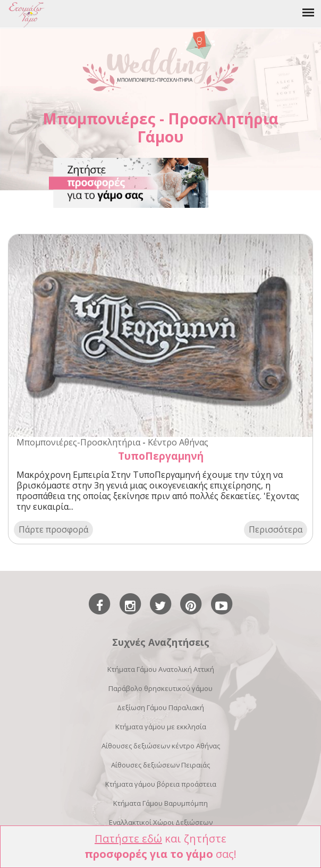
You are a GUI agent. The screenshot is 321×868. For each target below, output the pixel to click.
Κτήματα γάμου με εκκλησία (161, 727)
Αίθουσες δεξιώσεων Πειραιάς (160, 765)
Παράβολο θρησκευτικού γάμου (160, 688)
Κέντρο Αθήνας (178, 442)
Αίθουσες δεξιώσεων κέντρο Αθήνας (161, 746)
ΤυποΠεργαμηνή (161, 456)
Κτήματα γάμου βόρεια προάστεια (161, 784)
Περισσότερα (276, 529)
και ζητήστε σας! (160, 846)
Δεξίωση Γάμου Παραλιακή (160, 707)
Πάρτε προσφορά (53, 529)
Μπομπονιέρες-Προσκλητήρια (78, 442)
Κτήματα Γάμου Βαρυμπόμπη (160, 803)
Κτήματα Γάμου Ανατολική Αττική (161, 669)
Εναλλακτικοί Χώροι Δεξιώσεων (161, 822)
